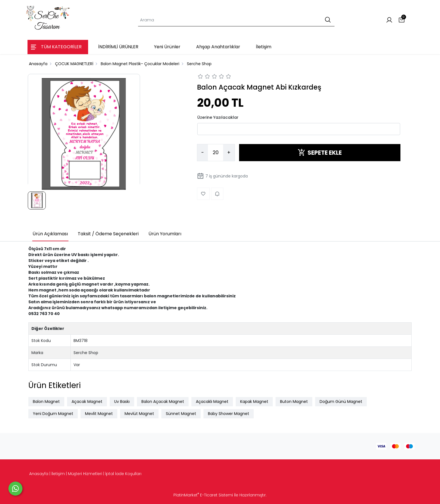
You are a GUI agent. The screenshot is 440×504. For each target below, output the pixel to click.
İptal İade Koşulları (123, 474)
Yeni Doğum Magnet (53, 414)
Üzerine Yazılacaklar (218, 117)
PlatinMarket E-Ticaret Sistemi (203, 495)
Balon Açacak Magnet (163, 402)
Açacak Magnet (87, 402)
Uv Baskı (122, 402)
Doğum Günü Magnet (341, 402)
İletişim (58, 474)
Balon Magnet (46, 402)
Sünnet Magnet (181, 414)
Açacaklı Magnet (212, 402)
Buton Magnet (294, 402)
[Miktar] (216, 153)
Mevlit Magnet (99, 414)
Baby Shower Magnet (229, 414)
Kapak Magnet (254, 402)
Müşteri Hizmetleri (85, 474)
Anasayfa (39, 474)
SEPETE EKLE (320, 153)
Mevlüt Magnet (139, 414)
